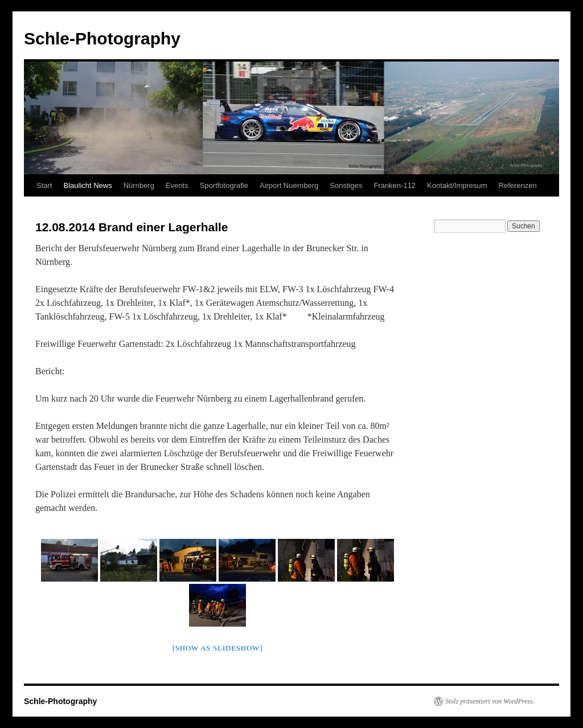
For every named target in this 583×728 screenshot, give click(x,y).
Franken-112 (395, 185)
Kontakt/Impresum (457, 185)
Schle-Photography (102, 38)
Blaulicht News (87, 185)
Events (177, 185)
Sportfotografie (224, 185)
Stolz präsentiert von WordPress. (490, 701)
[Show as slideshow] (217, 648)
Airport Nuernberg (289, 185)
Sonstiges (346, 185)
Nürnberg (139, 185)
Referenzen (518, 185)
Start (44, 185)
